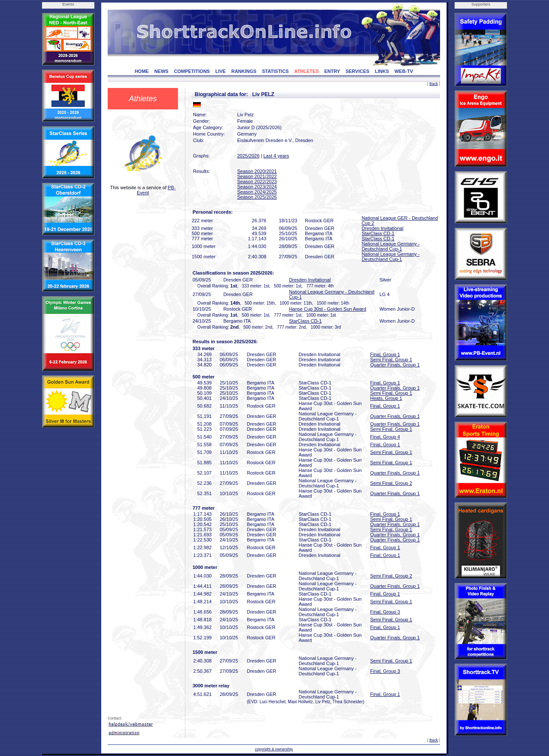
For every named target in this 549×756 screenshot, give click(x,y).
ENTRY (332, 71)
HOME (142, 71)
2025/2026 (248, 156)
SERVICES (357, 71)
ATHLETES (306, 71)
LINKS (382, 71)
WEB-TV (404, 71)
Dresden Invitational (382, 228)
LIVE (220, 71)
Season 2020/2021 (257, 171)
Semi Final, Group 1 (391, 360)
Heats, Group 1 (386, 398)
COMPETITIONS (192, 71)
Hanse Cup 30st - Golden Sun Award (328, 309)
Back (434, 84)
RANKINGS (244, 71)
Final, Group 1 (385, 354)
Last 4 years (276, 156)
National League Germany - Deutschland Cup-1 (391, 246)
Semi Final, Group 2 (391, 483)
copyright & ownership (274, 749)
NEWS (161, 71)
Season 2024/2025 (257, 192)
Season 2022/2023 (257, 181)
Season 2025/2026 (257, 197)
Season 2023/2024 (257, 187)
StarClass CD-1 (378, 233)
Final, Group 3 (385, 612)
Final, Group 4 (385, 437)
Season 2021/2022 (257, 176)
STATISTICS (276, 71)
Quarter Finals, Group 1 (395, 365)
